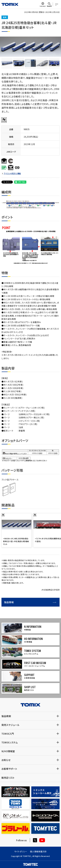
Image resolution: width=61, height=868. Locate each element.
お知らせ (6, 760)
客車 (5, 17)
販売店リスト (8, 778)
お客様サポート (9, 769)
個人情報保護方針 (38, 851)
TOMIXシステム (10, 742)
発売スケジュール (11, 725)
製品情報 (30, 602)
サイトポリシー (21, 851)
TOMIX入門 (8, 734)
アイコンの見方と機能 (12, 173)
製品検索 (6, 716)
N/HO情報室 (8, 751)
